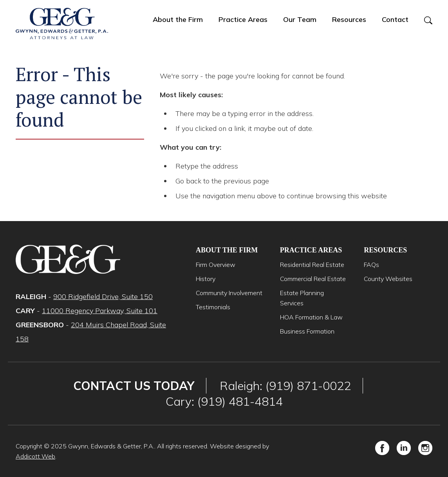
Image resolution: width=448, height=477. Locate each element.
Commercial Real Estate (313, 279)
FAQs (371, 265)
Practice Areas (243, 19)
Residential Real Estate (312, 265)
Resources (349, 19)
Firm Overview (216, 265)
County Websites (388, 279)
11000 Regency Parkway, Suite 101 (100, 311)
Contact (395, 19)
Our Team (300, 19)
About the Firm (178, 19)
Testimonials (213, 307)
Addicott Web (35, 456)
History (206, 279)
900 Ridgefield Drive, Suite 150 (103, 297)
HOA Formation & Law (311, 317)
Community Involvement (229, 293)
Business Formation (307, 331)
